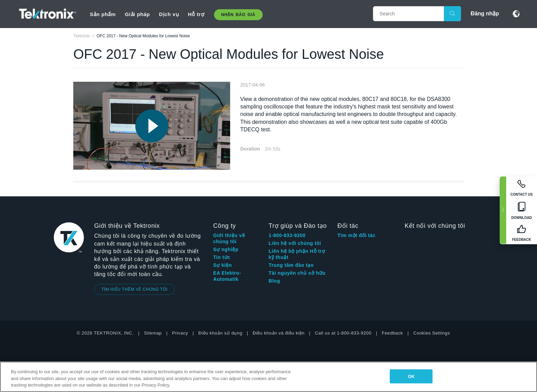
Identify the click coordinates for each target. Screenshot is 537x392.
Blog (274, 281)
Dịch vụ (169, 14)
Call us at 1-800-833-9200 (343, 333)
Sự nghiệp (226, 249)
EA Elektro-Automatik (227, 276)
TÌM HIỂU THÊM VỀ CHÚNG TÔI (134, 289)
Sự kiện (222, 265)
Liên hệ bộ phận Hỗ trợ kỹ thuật (297, 254)
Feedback (392, 333)
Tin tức (222, 257)
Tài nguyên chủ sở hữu (297, 273)
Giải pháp (137, 14)
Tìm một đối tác (356, 235)
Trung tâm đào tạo (291, 265)
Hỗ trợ (196, 14)
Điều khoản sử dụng (220, 333)
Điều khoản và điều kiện (279, 333)
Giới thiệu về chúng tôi (229, 238)
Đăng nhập (485, 14)
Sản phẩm (103, 14)
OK (411, 376)
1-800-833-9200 (287, 235)
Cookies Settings (432, 333)
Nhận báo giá (238, 15)
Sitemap (153, 333)
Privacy (180, 333)
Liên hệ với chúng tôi (295, 243)
